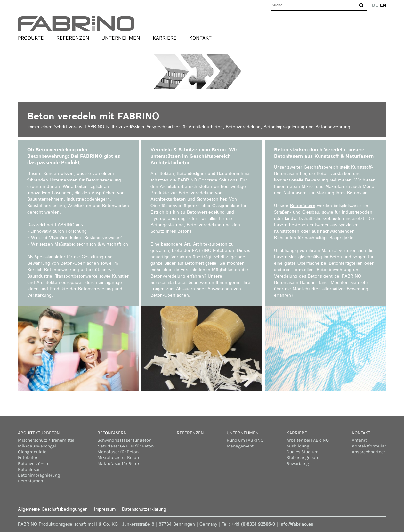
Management (240, 446)
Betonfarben (30, 481)
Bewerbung (298, 464)
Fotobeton (28, 458)
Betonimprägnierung (39, 475)
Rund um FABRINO (245, 440)
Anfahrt (359, 440)
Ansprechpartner (368, 452)
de (375, 5)
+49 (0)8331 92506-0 (253, 524)
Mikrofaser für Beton (118, 458)
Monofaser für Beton (118, 452)
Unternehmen (121, 38)
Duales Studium (303, 452)
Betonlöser (29, 469)
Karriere (165, 38)
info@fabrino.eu (296, 524)
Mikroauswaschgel (37, 446)
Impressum (105, 509)
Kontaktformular (369, 446)
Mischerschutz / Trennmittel (46, 440)
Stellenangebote (303, 458)
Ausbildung (298, 446)
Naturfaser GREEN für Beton (125, 446)
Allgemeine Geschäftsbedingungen (53, 509)
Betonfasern (303, 206)
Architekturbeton (168, 199)
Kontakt (200, 38)
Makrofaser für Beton (119, 464)
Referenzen (73, 38)
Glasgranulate (32, 452)
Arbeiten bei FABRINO (308, 440)
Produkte (31, 38)
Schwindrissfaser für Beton (124, 440)
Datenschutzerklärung (144, 509)
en (383, 5)
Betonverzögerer (34, 464)
